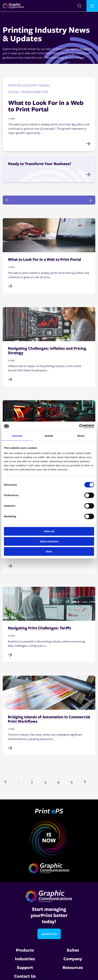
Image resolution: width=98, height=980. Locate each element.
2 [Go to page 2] (32, 782)
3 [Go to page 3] (45, 782)
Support (25, 967)
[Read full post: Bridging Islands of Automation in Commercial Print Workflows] (49, 748)
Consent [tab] (17, 436)
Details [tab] (49, 436)
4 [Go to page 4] (58, 782)
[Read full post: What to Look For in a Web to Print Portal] (49, 286)
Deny (49, 551)
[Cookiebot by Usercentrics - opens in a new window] (79, 426)
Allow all (49, 531)
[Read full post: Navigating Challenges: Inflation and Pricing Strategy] (49, 379)
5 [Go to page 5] (72, 782)
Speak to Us (49, 934)
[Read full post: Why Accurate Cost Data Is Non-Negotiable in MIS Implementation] (49, 566)
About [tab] (81, 436)
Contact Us (25, 976)
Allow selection (49, 541)
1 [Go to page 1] (19, 782)
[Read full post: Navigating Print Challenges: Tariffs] (49, 654)
